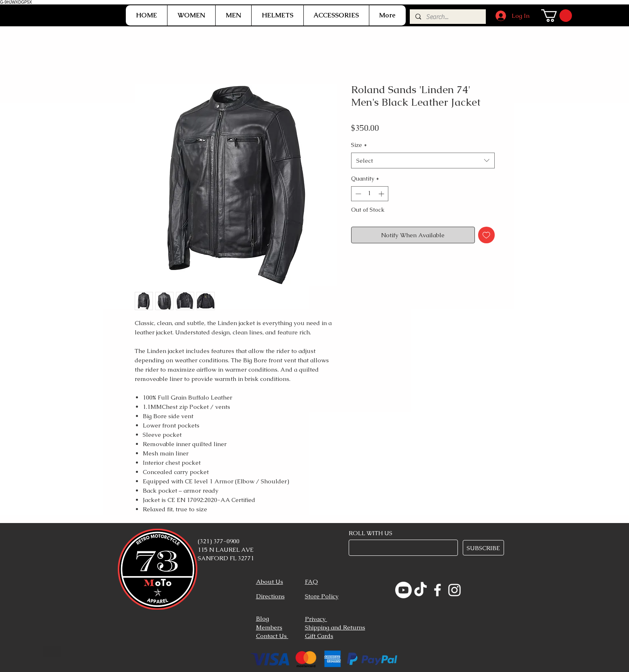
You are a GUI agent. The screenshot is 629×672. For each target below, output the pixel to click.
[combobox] (423, 161)
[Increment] (382, 194)
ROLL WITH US (371, 533)
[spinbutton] (370, 194)
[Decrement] (357, 194)
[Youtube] (403, 590)
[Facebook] (437, 590)
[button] (191, 15)
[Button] (52, 652)
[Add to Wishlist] (486, 235)
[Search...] (447, 17)
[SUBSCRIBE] (483, 548)
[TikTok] (420, 590)
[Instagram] (454, 590)
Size (359, 145)
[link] (557, 16)
